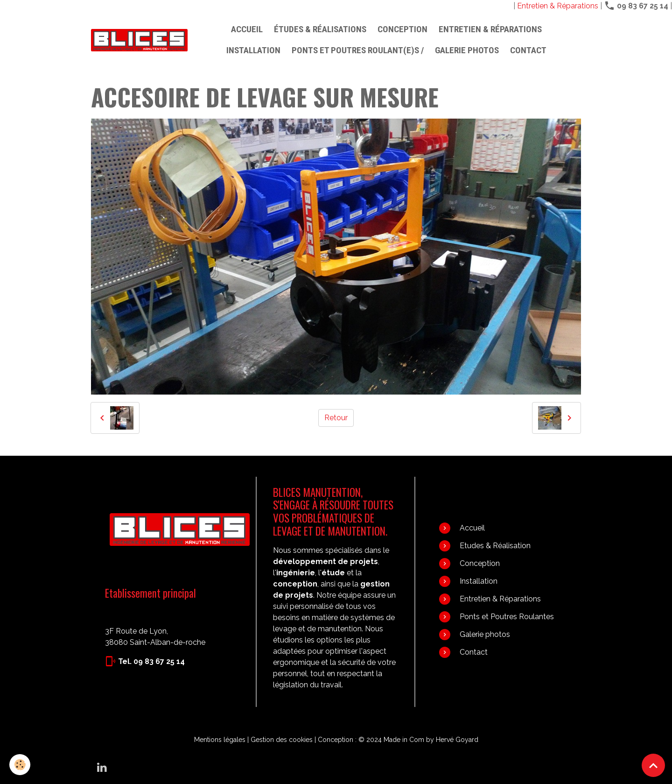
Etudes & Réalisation (495, 546)
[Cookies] (20, 765)
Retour (336, 418)
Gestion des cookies (282, 740)
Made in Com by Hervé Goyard (431, 740)
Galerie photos (467, 50)
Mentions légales (220, 740)
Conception (402, 29)
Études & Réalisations (320, 29)
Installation (253, 50)
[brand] (139, 40)
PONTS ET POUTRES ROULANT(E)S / (358, 50)
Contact (528, 50)
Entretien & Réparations (558, 6)
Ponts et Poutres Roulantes (507, 617)
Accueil (247, 29)
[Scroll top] (653, 765)
